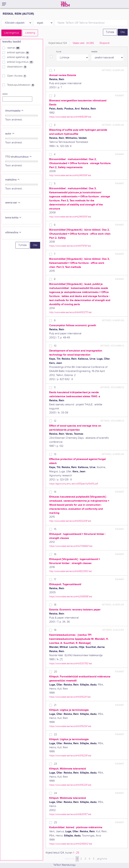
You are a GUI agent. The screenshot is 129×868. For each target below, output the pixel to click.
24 (55, 793)
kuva (59, 52)
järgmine (102, 859)
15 (55, 529)
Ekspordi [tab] (105, 43)
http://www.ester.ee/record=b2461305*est (70, 217)
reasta (94, 52)
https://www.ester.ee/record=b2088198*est (71, 597)
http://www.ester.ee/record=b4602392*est (70, 571)
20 (56, 672)
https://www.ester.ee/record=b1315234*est (70, 726)
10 (55, 346)
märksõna (13, 180)
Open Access (17, 76)
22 (55, 734)
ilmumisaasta (14, 111)
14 (55, 492)
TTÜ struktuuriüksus (19, 157)
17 (55, 579)
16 (55, 554)
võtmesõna (13, 233)
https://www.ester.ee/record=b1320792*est (71, 663)
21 (55, 705)
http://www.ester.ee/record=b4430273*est (70, 312)
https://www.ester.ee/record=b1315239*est (70, 756)
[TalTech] (65, 4)
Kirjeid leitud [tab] (58, 43)
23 (55, 764)
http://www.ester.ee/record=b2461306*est (70, 175)
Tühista (110, 32)
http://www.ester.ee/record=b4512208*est (70, 521)
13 (55, 454)
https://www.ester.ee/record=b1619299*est (70, 117)
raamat (14, 48)
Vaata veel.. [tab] (83, 43)
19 (55, 630)
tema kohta (13, 218)
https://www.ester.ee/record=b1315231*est (70, 697)
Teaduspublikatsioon (21, 85)
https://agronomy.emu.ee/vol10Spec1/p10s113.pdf (74, 484)
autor (10, 134)
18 (55, 605)
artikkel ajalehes (18, 57)
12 (55, 421)
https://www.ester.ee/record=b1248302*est (71, 844)
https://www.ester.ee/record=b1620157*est (70, 814)
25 (55, 823)
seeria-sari (13, 203)
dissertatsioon (17, 67)
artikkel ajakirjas (18, 53)
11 (55, 388)
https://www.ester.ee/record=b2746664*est (71, 546)
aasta (5, 94)
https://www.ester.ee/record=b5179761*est (70, 246)
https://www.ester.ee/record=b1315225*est (70, 785)
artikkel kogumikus (20, 62)
